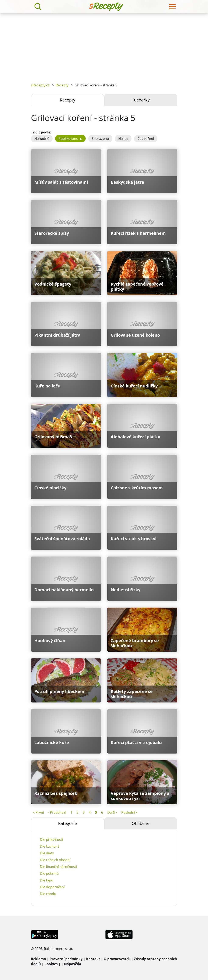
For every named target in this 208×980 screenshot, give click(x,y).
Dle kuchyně (50, 846)
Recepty (62, 85)
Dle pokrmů (49, 873)
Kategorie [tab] (67, 823)
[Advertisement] (104, 45)
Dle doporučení (52, 887)
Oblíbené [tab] (141, 823)
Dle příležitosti (51, 840)
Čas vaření (146, 139)
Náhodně (42, 139)
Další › (112, 812)
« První (38, 812)
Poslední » (129, 812)
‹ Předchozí (57, 812)
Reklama (38, 959)
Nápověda (73, 964)
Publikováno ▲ (70, 139)
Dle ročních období (55, 860)
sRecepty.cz (40, 85)
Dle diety (47, 853)
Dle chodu (48, 894)
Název (123, 139)
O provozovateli (117, 959)
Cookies (51, 964)
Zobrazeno (100, 139)
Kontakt (93, 959)
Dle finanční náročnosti (58, 867)
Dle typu (47, 880)
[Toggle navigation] (172, 7)
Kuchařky (141, 100)
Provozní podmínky (66, 959)
